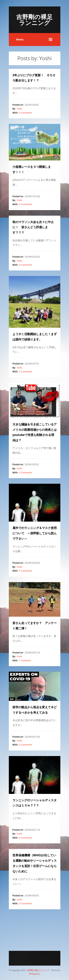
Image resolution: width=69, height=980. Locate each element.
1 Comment (25, 661)
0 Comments (25, 113)
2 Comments (25, 372)
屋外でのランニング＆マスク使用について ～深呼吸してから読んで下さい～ (35, 533)
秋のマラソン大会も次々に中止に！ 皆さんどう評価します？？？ (33, 227)
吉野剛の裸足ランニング (34, 20)
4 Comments (25, 265)
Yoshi (19, 109)
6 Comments (25, 571)
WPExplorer (35, 974)
